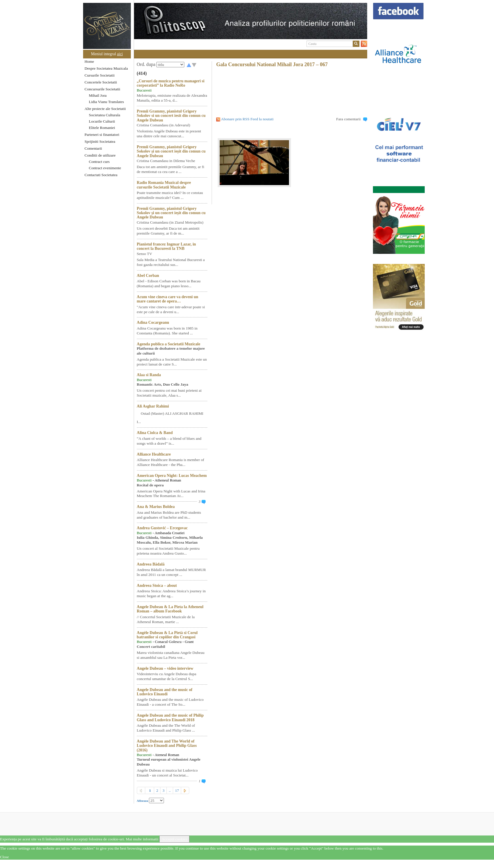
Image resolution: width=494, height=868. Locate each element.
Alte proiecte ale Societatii (105, 109)
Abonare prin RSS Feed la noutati (247, 119)
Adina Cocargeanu (153, 322)
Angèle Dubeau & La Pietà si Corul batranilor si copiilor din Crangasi (167, 635)
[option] (251, 21)
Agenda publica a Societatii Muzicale (169, 344)
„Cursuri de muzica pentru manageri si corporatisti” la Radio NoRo (171, 83)
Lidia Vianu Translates (106, 102)
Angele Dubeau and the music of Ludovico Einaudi (165, 692)
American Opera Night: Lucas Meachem (172, 476)
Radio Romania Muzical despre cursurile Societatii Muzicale (164, 185)
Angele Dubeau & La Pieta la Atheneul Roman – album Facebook (170, 609)
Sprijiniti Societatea (100, 141)
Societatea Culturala (105, 115)
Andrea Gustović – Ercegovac (162, 528)
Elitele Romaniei (102, 128)
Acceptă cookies (174, 839)
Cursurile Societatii (100, 75)
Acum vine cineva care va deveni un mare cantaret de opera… (168, 299)
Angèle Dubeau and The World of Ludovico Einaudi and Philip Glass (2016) (167, 746)
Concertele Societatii (101, 82)
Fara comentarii (348, 119)
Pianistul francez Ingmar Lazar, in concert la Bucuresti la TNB (166, 246)
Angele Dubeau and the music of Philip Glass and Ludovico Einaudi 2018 (170, 717)
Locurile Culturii (102, 121)
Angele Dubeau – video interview (165, 668)
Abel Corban (148, 276)
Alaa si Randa (149, 375)
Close (4, 857)
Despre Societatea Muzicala (106, 68)
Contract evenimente (105, 168)
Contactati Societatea (101, 175)
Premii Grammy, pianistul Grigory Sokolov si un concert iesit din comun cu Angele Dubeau (171, 116)
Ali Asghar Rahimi (153, 406)
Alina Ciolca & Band (155, 433)
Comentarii (93, 148)
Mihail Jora (98, 95)
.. (170, 790)
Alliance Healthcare (154, 454)
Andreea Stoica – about (157, 586)
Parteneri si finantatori (102, 135)
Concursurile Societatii (102, 89)
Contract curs (99, 162)
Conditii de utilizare (100, 155)
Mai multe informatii (142, 839)
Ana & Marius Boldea (156, 507)
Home (89, 61)
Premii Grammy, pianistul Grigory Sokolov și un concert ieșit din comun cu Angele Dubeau (171, 151)
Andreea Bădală (151, 564)
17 (177, 790)
